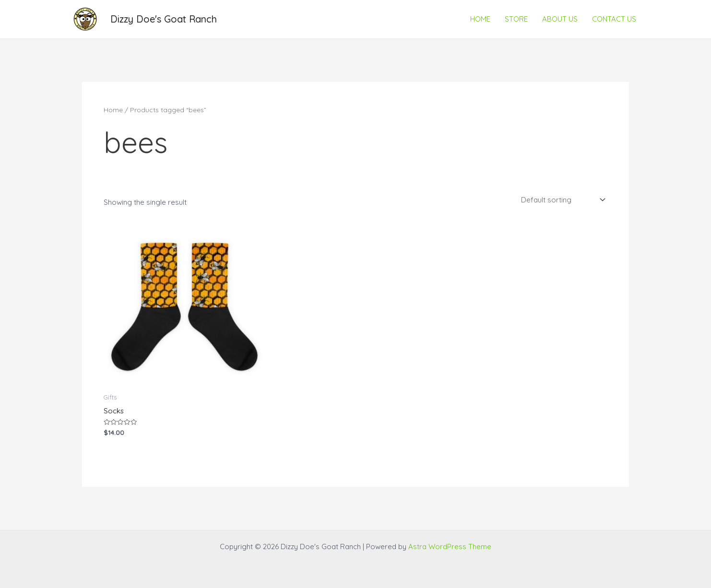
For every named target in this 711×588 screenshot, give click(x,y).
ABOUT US (560, 19)
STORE (516, 19)
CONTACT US (614, 19)
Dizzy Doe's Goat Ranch (164, 19)
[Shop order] (562, 200)
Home (113, 110)
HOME (480, 19)
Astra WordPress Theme (450, 547)
